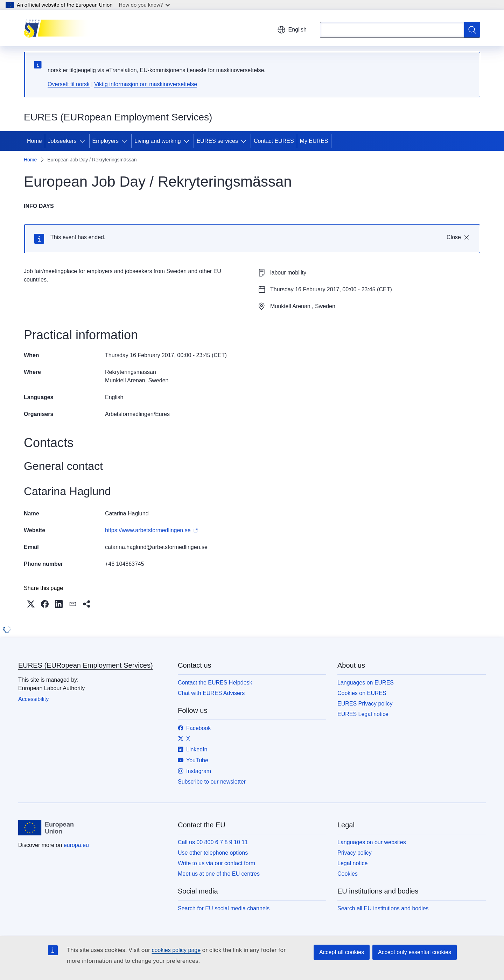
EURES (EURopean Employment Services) (86, 665)
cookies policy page (176, 950)
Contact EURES (274, 141)
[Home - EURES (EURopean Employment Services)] (59, 28)
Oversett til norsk (69, 84)
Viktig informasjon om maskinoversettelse (146, 84)
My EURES (314, 141)
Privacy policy (355, 853)
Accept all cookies (342, 952)
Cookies (348, 874)
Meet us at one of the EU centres (219, 874)
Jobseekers (62, 141)
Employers (106, 141)
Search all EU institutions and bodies (383, 908)
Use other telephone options (213, 853)
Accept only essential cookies (415, 952)
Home (34, 141)
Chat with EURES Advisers (211, 693)
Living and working (158, 141)
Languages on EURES (366, 683)
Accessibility (33, 699)
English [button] (292, 30)
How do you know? (145, 5)
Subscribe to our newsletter (212, 782)
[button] (31, 604)
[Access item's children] (84, 141)
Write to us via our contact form (216, 863)
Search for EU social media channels (224, 908)
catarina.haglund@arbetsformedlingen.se (156, 547)
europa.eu (76, 845)
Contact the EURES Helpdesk (215, 683)
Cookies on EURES (362, 693)
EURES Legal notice (363, 714)
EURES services (217, 141)
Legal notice (352, 863)
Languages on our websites (372, 842)
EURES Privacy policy (365, 704)
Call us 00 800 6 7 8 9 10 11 (213, 842)
